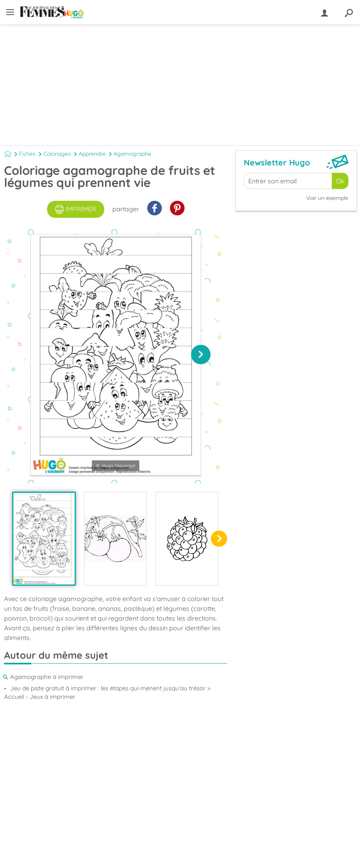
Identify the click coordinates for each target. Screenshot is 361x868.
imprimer (76, 209)
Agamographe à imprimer (47, 677)
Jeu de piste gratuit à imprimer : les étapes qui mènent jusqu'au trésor (108, 688)
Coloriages (57, 154)
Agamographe (132, 154)
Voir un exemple (327, 198)
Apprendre (92, 154)
